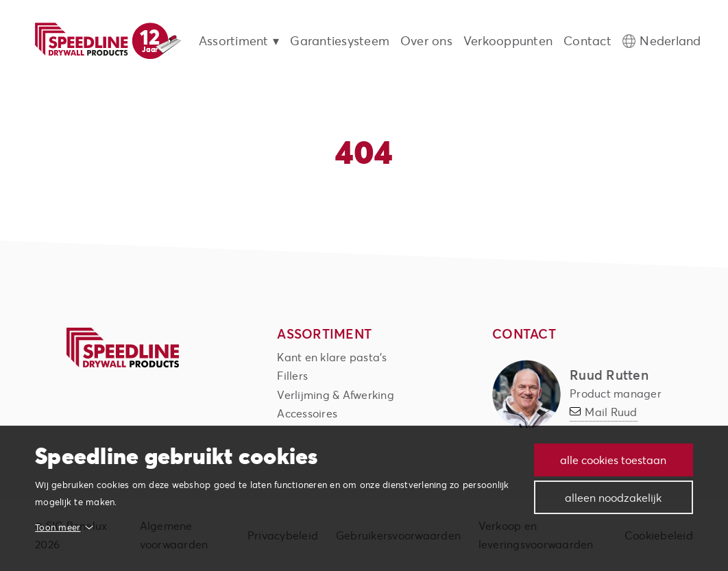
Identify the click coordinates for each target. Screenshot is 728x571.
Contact (587, 41)
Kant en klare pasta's (332, 357)
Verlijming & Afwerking (336, 394)
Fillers (292, 375)
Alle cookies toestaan (613, 460)
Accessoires (307, 413)
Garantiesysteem (340, 41)
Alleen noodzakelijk (613, 497)
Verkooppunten (508, 41)
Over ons (426, 41)
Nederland (670, 41)
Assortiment (234, 41)
